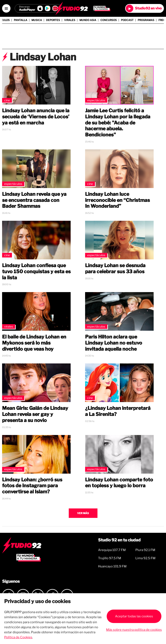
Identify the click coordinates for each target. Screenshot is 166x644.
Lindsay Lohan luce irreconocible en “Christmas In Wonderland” (117, 200)
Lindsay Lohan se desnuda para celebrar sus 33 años (115, 268)
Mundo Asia (88, 20)
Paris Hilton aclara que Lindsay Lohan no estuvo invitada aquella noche (114, 343)
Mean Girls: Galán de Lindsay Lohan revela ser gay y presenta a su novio (35, 414)
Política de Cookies (18, 637)
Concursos (109, 20)
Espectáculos (96, 100)
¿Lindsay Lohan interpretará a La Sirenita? (118, 411)
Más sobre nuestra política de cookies (134, 630)
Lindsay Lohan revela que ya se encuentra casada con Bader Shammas (34, 200)
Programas (146, 20)
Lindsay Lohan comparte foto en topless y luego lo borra (119, 483)
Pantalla (21, 20)
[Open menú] (6, 8)
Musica (37, 20)
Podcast (127, 20)
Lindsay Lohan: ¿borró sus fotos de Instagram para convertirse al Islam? (32, 486)
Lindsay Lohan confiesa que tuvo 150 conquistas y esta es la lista (36, 272)
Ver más (83, 513)
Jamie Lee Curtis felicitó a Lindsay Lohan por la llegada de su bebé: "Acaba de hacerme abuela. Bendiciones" (118, 123)
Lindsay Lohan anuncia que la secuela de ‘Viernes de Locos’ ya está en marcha (36, 117)
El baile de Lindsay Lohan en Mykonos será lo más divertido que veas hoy (34, 343)
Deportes (53, 20)
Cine (7, 100)
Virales (70, 20)
